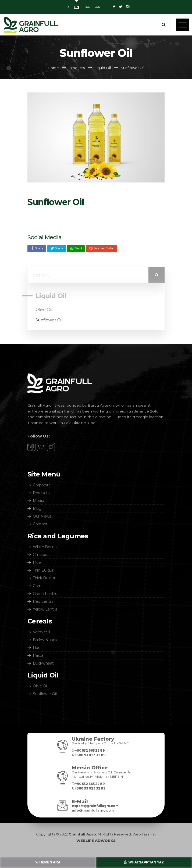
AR (98, 7)
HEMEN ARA (48, 862)
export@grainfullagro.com (95, 806)
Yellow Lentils (45, 609)
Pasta (38, 655)
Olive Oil (44, 309)
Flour (37, 648)
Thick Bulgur (44, 578)
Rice (37, 562)
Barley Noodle (46, 640)
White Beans (45, 547)
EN (77, 7)
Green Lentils (45, 594)
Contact (40, 524)
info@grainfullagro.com (93, 810)
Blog (37, 508)
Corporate (42, 485)
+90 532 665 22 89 (88, 750)
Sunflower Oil (49, 320)
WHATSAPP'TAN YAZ (144, 862)
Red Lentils (43, 601)
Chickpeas (42, 555)
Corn (37, 586)
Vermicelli (41, 632)
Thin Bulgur (43, 570)
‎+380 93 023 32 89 (88, 755)
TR (66, 7)
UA (87, 7)
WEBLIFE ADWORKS (96, 841)
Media (38, 501)
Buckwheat (43, 663)
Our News (42, 516)
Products (41, 493)
